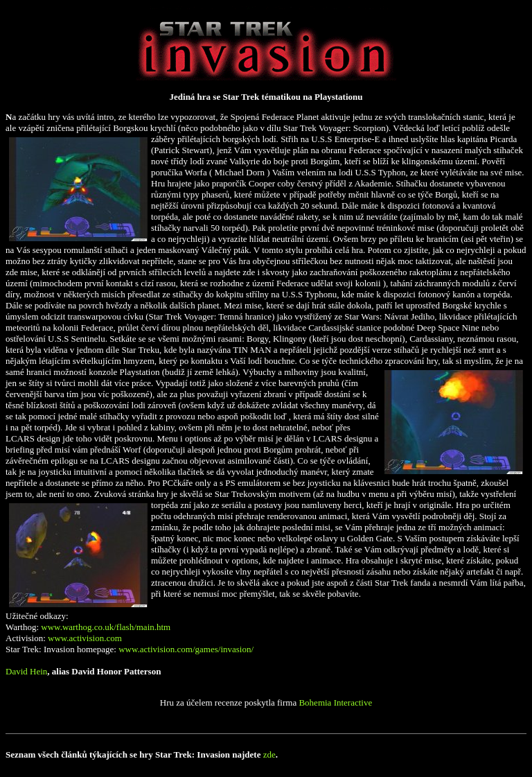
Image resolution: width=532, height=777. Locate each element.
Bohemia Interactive (335, 702)
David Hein (26, 671)
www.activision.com (85, 638)
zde (269, 754)
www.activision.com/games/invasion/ (186, 649)
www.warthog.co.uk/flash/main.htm (106, 627)
